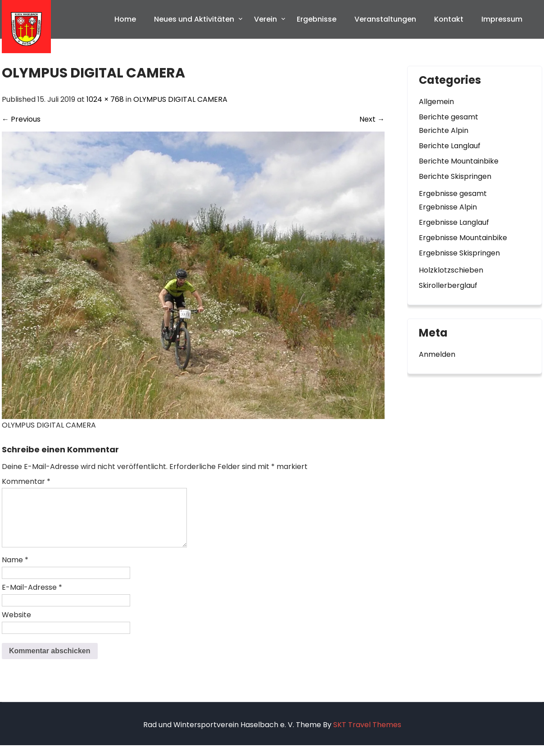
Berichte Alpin (444, 130)
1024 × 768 (105, 99)
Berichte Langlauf (450, 146)
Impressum (502, 19)
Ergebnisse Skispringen (459, 253)
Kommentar (26, 481)
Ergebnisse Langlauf (454, 222)
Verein (265, 19)
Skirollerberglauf (448, 285)
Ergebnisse (317, 19)
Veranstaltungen (385, 19)
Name (15, 571)
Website (16, 626)
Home (125, 19)
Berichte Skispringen (455, 176)
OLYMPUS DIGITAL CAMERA (180, 99)
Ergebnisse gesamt (453, 194)
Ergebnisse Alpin (448, 207)
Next (372, 119)
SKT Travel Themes (367, 736)
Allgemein (436, 102)
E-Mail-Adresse (32, 598)
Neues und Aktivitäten (194, 19)
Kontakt (449, 19)
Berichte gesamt (449, 117)
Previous (21, 119)
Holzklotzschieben (451, 270)
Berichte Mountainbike (459, 161)
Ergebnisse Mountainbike (463, 238)
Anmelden (437, 354)
